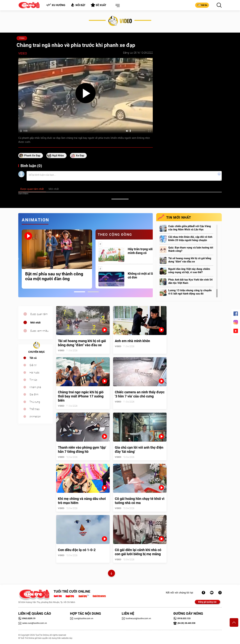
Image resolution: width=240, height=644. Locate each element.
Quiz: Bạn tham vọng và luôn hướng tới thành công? (191, 249)
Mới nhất (35, 323)
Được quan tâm (39, 314)
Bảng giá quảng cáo (207, 602)
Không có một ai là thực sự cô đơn (146, 275)
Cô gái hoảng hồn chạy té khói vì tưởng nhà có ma (140, 501)
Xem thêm (23, 194)
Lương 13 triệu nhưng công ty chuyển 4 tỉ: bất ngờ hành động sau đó (190, 292)
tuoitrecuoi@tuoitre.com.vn (136, 618)
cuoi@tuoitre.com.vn (82, 618)
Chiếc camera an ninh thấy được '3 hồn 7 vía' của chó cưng (140, 394)
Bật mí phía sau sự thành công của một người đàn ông (54, 276)
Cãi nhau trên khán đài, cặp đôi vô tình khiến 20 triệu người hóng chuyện (190, 239)
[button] (117, 6)
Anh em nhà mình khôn (132, 341)
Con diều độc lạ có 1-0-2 (77, 550)
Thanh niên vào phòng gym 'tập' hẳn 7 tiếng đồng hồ (82, 450)
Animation (35, 417)
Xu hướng (56, 5)
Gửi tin (202, 5)
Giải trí (33, 365)
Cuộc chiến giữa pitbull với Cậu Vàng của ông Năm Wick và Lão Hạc (190, 228)
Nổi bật (78, 5)
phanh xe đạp (32, 156)
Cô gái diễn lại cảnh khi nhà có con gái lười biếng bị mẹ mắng (138, 552)
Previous (17, 259)
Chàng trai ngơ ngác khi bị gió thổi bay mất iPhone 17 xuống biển (81, 396)
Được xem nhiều (39, 331)
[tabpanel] (57, 259)
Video (22, 38)
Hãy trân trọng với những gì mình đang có (147, 251)
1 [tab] (80, 292)
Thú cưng (35, 402)
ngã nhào (58, 156)
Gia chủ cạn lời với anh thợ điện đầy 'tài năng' (139, 450)
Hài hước (34, 373)
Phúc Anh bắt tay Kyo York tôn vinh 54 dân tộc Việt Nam (190, 281)
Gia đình (34, 395)
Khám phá (35, 387)
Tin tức (33, 380)
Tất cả (33, 358)
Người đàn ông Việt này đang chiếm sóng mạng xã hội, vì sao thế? (189, 271)
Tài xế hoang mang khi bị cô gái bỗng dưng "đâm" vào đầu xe (190, 260)
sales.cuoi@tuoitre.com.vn (33, 623)
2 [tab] (93, 292)
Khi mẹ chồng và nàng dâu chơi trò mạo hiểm (82, 501)
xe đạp (80, 156)
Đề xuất (99, 5)
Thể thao (34, 409)
